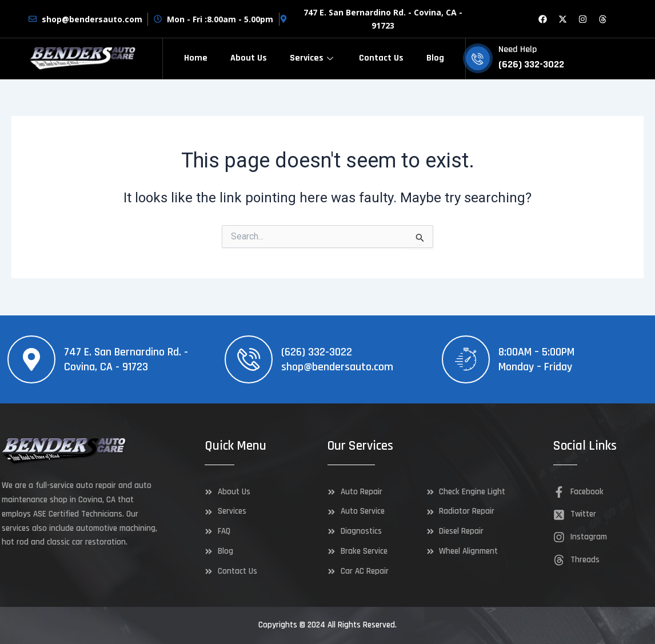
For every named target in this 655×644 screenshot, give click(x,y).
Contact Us (381, 58)
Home (196, 58)
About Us (249, 58)
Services (313, 58)
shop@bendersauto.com (337, 367)
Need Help (518, 49)
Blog (435, 58)
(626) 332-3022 (317, 352)
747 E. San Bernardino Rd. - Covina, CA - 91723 (126, 359)
